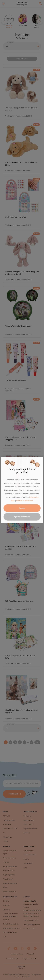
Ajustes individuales (22, 517)
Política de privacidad (25, 501)
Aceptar (22, 508)
